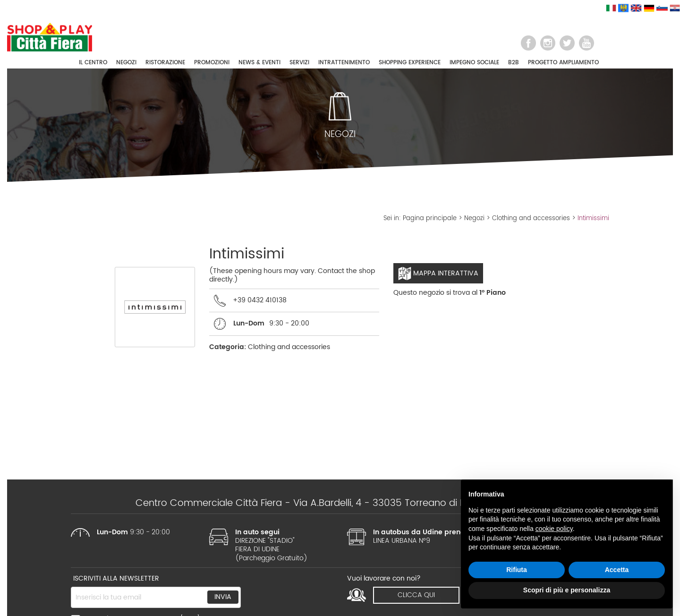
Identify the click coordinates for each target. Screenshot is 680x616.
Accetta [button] (617, 570)
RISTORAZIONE (165, 63)
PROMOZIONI (212, 63)
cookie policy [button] (554, 529)
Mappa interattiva (438, 274)
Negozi (474, 218)
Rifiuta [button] (517, 570)
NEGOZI (126, 63)
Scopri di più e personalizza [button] (567, 590)
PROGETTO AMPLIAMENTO (563, 63)
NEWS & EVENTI (259, 63)
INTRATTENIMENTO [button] (344, 63)
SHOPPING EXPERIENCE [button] (410, 63)
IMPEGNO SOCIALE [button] (474, 63)
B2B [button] (514, 63)
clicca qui (416, 595)
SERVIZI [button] (299, 63)
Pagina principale (430, 218)
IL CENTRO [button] (93, 63)
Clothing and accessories (531, 218)
